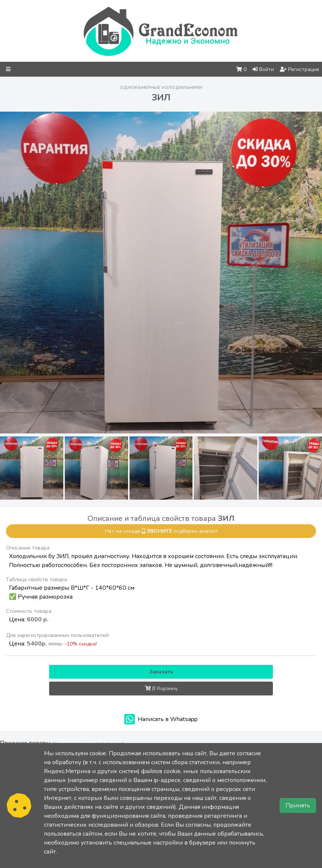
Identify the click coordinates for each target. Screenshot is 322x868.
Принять (298, 805)
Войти (263, 69)
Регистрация (299, 69)
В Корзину (161, 688)
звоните (159, 531)
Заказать (161, 672)
